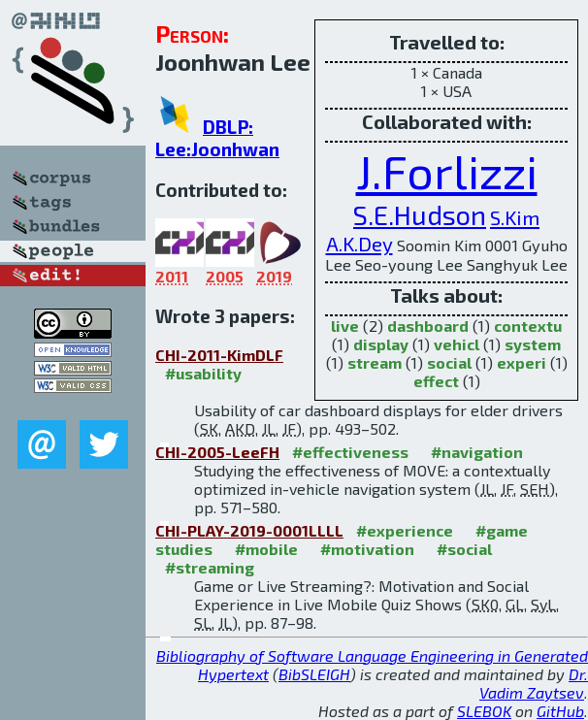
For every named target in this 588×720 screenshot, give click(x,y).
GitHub (560, 711)
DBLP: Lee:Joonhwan (217, 138)
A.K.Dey (359, 243)
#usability (203, 373)
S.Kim (515, 217)
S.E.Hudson (420, 215)
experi (522, 362)
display (381, 344)
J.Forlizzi (447, 171)
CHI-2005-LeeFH (217, 452)
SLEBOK (484, 711)
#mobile (266, 549)
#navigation (477, 452)
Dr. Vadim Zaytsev (534, 683)
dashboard (428, 326)
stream (375, 362)
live (345, 326)
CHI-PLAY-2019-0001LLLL (249, 530)
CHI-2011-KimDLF (219, 355)
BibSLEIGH (314, 674)
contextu (528, 326)
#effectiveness (350, 452)
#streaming (210, 567)
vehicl (457, 344)
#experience (405, 530)
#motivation (367, 549)
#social (464, 549)
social (449, 362)
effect (436, 381)
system (533, 344)
